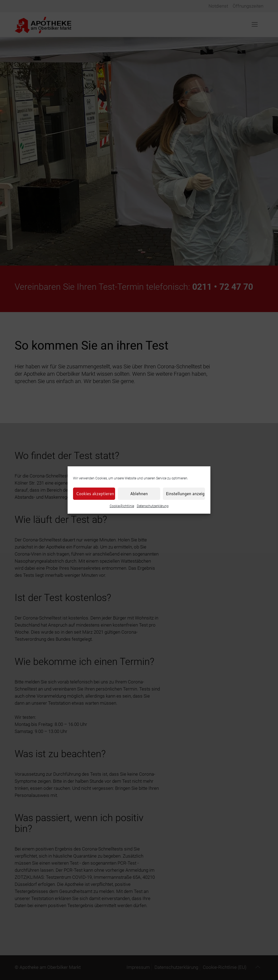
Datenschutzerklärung (153, 506)
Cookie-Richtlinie (122, 506)
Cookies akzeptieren (95, 494)
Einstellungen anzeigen (185, 494)
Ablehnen (139, 494)
